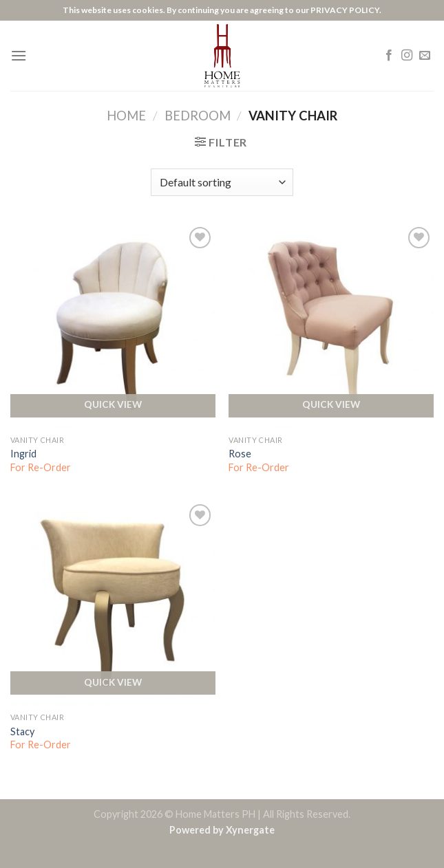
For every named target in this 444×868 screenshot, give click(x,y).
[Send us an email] (425, 56)
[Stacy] (113, 603)
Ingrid (23, 454)
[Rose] (331, 326)
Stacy (22, 731)
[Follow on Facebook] (389, 56)
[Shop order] (222, 182)
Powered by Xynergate (222, 830)
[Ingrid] (113, 326)
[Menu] (19, 55)
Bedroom (198, 116)
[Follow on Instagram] (407, 56)
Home (126, 116)
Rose (240, 454)
